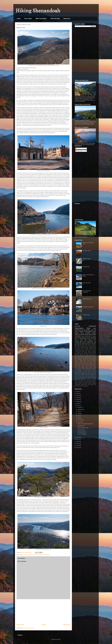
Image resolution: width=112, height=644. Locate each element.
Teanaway (94, 351)
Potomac (41, 555)
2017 (78, 437)
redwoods (87, 336)
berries (80, 345)
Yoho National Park (92, 385)
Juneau (83, 366)
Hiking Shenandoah (38, 10)
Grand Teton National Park (90, 376)
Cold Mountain (86, 267)
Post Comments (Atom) (29, 628)
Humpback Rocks (87, 251)
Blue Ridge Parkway (79, 346)
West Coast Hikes (41, 19)
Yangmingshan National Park (81, 385)
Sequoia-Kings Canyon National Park (84, 343)
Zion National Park (79, 352)
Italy (89, 377)
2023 (78, 395)
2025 (78, 393)
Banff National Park (83, 372)
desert (90, 334)
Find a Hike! (28, 19)
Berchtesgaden (82, 373)
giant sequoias (78, 356)
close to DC (32, 555)
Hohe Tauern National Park (80, 377)
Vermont (90, 382)
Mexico (79, 367)
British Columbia (89, 346)
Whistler (84, 368)
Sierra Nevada (78, 337)
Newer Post (20, 625)
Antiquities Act (80, 371)
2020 (78, 402)
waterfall (81, 331)
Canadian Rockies (79, 354)
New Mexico (88, 351)
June (79, 414)
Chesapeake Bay (93, 375)
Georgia (86, 359)
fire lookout (93, 336)
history (36, 555)
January (80, 422)
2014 (78, 443)
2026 (78, 391)
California (92, 326)
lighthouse (79, 369)
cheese (76, 386)
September (80, 410)
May (79, 416)
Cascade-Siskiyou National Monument (82, 375)
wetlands (86, 386)
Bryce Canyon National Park (90, 373)
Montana (83, 367)
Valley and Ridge (84, 349)
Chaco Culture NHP (92, 350)
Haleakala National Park (84, 360)
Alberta (87, 356)
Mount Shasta (86, 380)
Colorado (79, 357)
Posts (78, 149)
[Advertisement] (43, 611)
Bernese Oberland (92, 352)
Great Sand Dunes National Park (88, 363)
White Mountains (88, 383)
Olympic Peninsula (91, 339)
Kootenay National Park (82, 378)
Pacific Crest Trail (88, 344)
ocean (94, 331)
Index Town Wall (87, 283)
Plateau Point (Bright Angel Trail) (85, 424)
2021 (78, 400)
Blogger (59, 639)
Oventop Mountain (82, 432)
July (79, 412)
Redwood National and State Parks (88, 348)
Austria (86, 371)
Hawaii (94, 346)
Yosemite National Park (81, 341)
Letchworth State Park (91, 378)
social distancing (84, 334)
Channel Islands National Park (82, 362)
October (80, 408)
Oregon (83, 336)
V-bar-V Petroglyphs (82, 434)
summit (77, 326)
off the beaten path (88, 330)
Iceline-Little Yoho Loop (83, 428)
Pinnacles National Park (80, 361)
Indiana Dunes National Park (84, 365)
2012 (78, 447)
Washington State (83, 328)
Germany (83, 376)
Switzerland (77, 349)
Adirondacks (89, 361)
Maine (84, 351)
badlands (94, 368)
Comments (79, 151)
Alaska (94, 361)
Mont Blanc (81, 380)
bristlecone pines (92, 355)
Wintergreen (89, 368)
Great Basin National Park (90, 354)
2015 (78, 441)
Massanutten (93, 360)
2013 (78, 445)
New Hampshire (93, 380)
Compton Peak (86, 315)
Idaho (87, 377)
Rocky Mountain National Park (80, 381)
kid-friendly (93, 337)
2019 (78, 404)
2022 (78, 398)
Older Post (67, 625)
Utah (83, 337)
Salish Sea (77, 355)
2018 (78, 406)
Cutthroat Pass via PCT (88, 307)
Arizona (94, 349)
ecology (85, 352)
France (79, 376)
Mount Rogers (89, 367)
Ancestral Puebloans (86, 345)
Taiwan (81, 355)
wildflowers (78, 330)
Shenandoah (88, 331)
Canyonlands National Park (81, 350)
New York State (80, 344)
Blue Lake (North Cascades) (87, 291)
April (79, 418)
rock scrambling (86, 369)
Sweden (80, 368)
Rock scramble (85, 333)
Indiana (76, 365)
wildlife (90, 349)
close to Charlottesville (80, 339)
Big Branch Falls (87, 259)
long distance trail (81, 386)
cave (76, 369)
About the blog (55, 19)
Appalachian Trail (24, 555)
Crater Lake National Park (87, 357)
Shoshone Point (81, 430)
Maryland (76, 380)
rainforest (83, 356)
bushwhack (93, 345)
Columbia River (78, 351)
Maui (76, 348)
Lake (95, 328)
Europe (76, 376)
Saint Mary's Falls (87, 299)
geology (77, 333)
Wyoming (94, 383)
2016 (78, 439)
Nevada (77, 340)
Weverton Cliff (81, 426)
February (80, 420)
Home (19, 19)
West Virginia (46, 555)
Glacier (94, 333)
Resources (67, 19)
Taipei (87, 382)
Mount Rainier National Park (88, 340)
